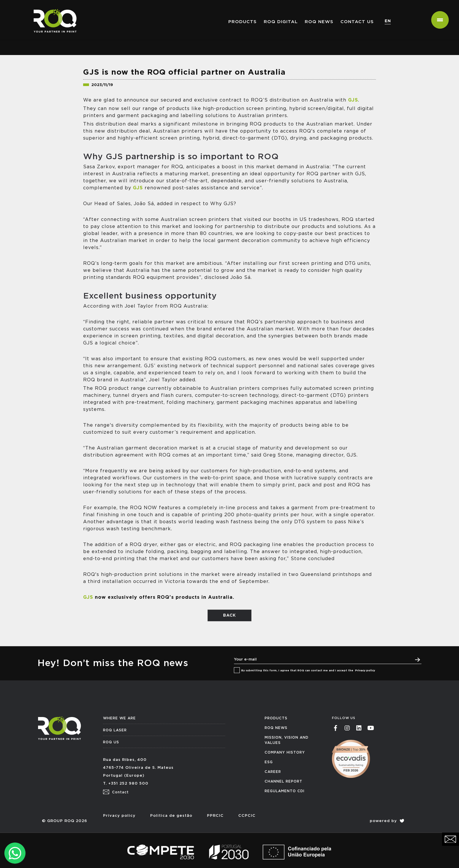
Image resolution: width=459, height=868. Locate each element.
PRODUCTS (276, 718)
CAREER (273, 772)
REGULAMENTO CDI (285, 791)
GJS (353, 100)
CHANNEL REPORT (284, 781)
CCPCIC (247, 816)
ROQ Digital (281, 22)
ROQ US (111, 742)
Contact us (357, 22)
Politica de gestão (171, 816)
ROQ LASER (115, 730)
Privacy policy (365, 671)
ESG (269, 762)
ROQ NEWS (319, 22)
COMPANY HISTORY (285, 752)
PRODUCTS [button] (243, 22)
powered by (387, 821)
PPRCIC (215, 816)
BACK (229, 615)
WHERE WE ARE (119, 718)
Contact (116, 792)
